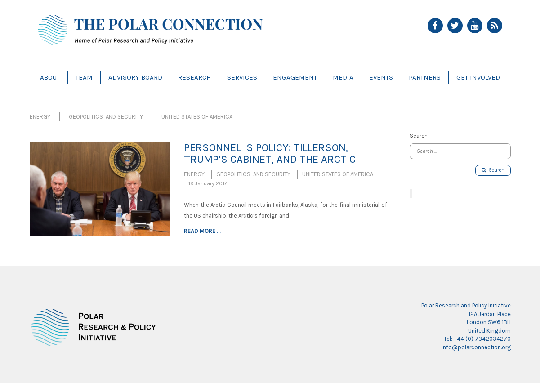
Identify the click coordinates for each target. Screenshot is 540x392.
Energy (40, 117)
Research (195, 77)
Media (343, 77)
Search (493, 170)
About (50, 77)
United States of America (197, 117)
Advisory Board (135, 77)
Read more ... (202, 231)
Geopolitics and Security (106, 117)
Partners (425, 77)
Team (84, 77)
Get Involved (478, 77)
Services (242, 77)
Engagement (295, 77)
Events (381, 77)
